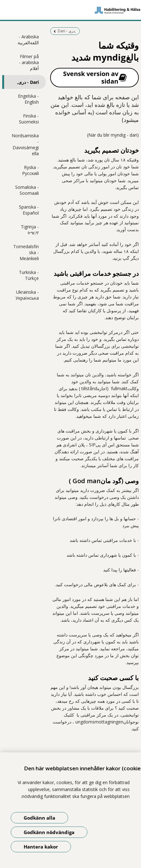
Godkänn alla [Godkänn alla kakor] (39, 818)
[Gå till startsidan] (70, 10)
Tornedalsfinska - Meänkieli (26, 252)
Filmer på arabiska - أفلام (29, 62)
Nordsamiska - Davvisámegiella (25, 145)
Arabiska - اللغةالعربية (28, 40)
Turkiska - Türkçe (29, 275)
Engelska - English (28, 99)
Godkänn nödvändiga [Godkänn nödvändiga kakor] (49, 832)
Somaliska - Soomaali (27, 190)
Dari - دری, (28, 82)
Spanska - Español (29, 210)
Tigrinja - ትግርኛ (30, 230)
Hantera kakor (41, 847)
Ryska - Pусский (30, 170)
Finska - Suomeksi (29, 119)
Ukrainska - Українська (27, 295)
